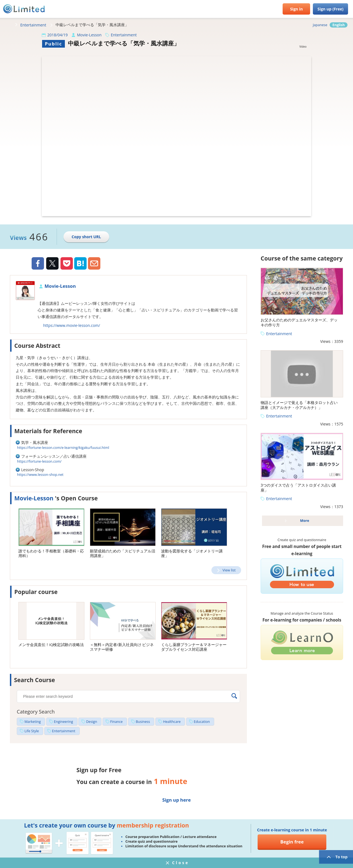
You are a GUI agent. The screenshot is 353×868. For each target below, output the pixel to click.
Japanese (320, 25)
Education (202, 722)
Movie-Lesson (89, 35)
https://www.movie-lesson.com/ (72, 325)
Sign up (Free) (331, 9)
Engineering (64, 722)
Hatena (80, 263)
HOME (7, 25)
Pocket (67, 263)
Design (92, 722)
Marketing (33, 722)
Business (143, 722)
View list (229, 570)
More (305, 521)
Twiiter (52, 264)
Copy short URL (86, 237)
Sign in (296, 9)
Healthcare (172, 722)
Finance (116, 722)
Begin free (292, 842)
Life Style (32, 731)
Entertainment (33, 25)
